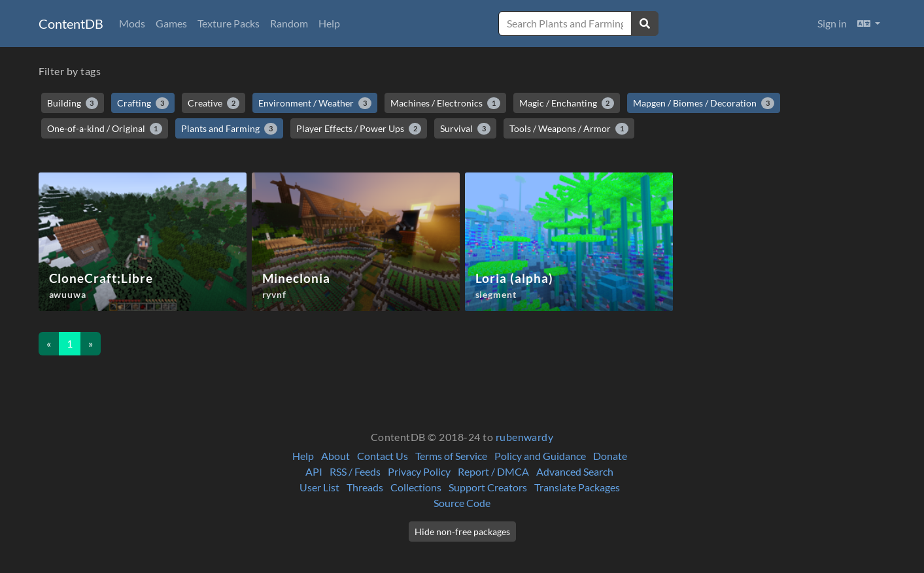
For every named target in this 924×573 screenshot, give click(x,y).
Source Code (462, 503)
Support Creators (488, 487)
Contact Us (383, 456)
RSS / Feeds (355, 471)
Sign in (832, 23)
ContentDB (71, 24)
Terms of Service (451, 456)
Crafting (143, 103)
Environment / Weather (315, 103)
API (314, 471)
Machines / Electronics (445, 103)
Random (289, 23)
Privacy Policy (419, 471)
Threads (365, 487)
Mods (132, 23)
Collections (416, 487)
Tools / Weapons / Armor (569, 129)
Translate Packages (577, 487)
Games (171, 23)
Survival (465, 129)
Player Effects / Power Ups (359, 129)
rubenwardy (525, 437)
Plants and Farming (229, 129)
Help (329, 23)
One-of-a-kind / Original (105, 129)
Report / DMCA (493, 471)
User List (319, 487)
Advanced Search (575, 471)
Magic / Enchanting (567, 103)
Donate (610, 456)
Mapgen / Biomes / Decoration (704, 103)
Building (73, 103)
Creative (214, 103)
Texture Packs (229, 23)
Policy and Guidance (540, 456)
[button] (869, 24)
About (335, 456)
